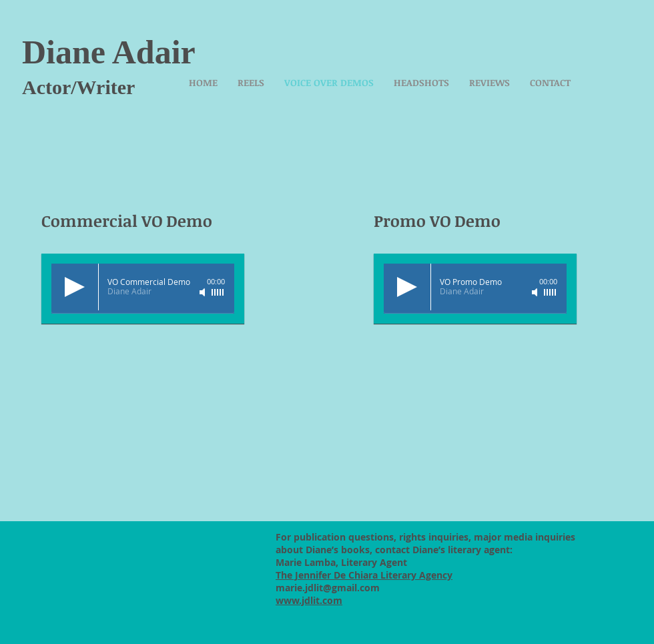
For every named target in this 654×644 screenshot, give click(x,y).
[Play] (75, 287)
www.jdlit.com (309, 600)
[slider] (218, 292)
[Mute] (204, 292)
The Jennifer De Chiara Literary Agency (364, 575)
